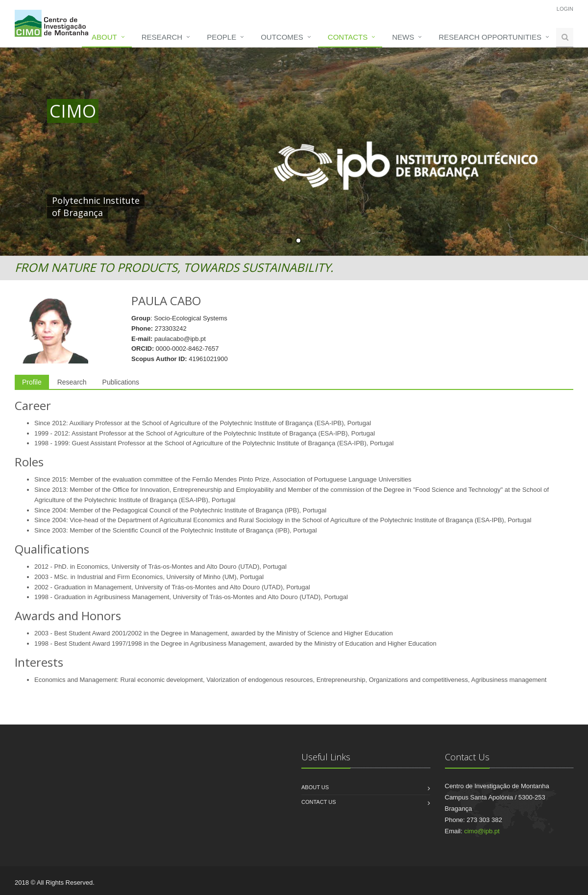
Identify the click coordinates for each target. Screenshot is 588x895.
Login (565, 9)
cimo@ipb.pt (482, 831)
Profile (32, 382)
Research (162, 37)
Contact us (319, 802)
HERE (252, 200)
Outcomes (282, 37)
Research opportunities (490, 37)
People (221, 37)
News (403, 37)
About (104, 37)
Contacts (348, 37)
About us (315, 787)
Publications (121, 382)
